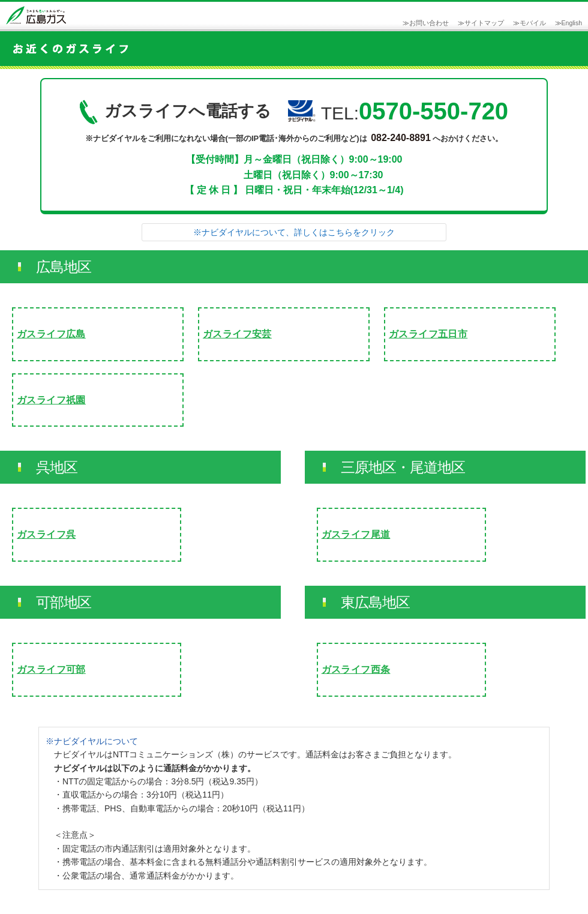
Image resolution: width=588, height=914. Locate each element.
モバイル (533, 23)
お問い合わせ (429, 23)
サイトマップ (484, 23)
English (572, 23)
